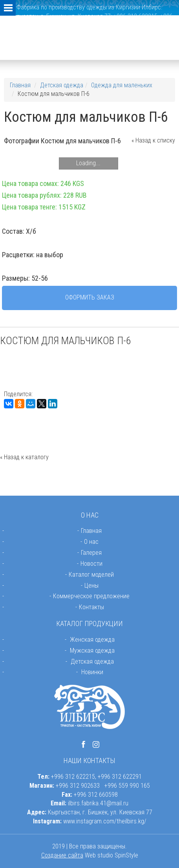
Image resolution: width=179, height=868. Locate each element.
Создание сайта (62, 855)
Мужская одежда (92, 651)
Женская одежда (92, 640)
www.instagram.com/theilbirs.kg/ (105, 821)
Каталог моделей (91, 575)
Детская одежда (62, 85)
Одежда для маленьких (122, 85)
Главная (20, 85)
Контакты (91, 607)
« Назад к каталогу (24, 457)
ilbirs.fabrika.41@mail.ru (98, 803)
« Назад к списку (153, 140)
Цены (91, 586)
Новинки (92, 672)
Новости (91, 564)
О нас (91, 542)
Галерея (91, 553)
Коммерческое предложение (91, 596)
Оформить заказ (90, 297)
